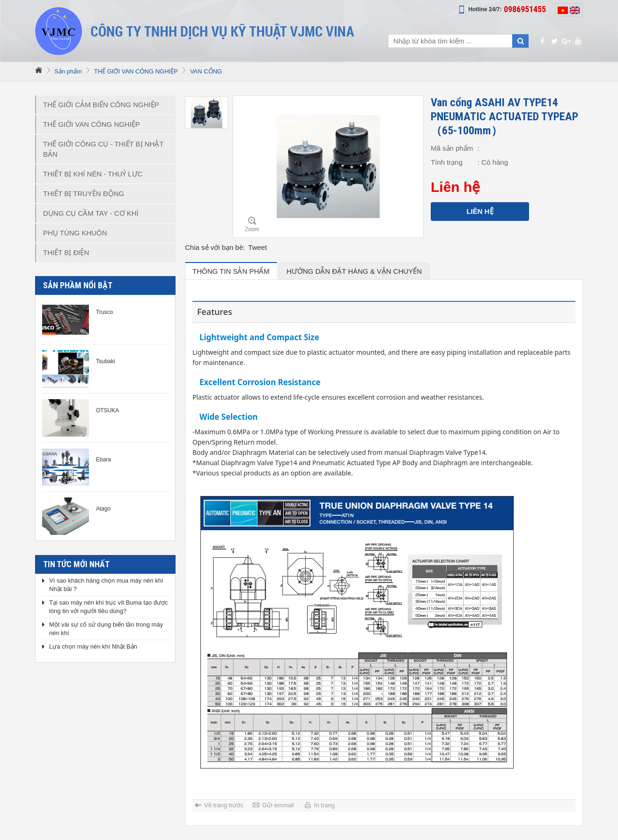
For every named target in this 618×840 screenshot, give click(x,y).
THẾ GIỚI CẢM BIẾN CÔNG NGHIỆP (101, 105)
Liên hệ (480, 211)
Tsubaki (106, 361)
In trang (324, 805)
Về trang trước (224, 805)
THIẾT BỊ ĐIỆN (66, 252)
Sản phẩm (68, 71)
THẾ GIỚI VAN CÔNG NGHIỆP (136, 71)
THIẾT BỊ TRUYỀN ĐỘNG (84, 194)
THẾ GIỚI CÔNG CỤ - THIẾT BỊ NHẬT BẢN (103, 149)
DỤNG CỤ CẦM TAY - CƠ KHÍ (91, 213)
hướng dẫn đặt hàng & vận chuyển (354, 271)
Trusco (104, 312)
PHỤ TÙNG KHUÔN (75, 233)
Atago (103, 509)
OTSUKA (107, 410)
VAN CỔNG (206, 71)
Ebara (103, 460)
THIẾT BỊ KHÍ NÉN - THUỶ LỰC (93, 174)
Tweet (257, 247)
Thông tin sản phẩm (231, 271)
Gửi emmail (278, 805)
